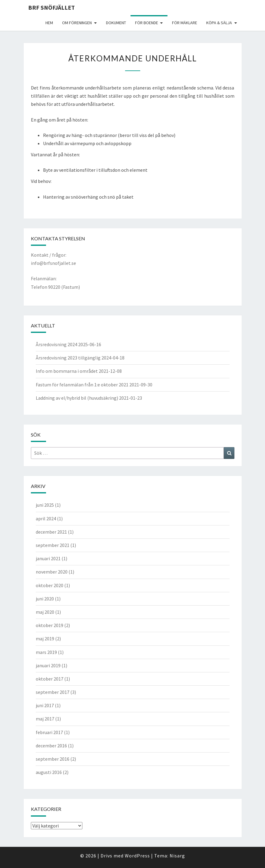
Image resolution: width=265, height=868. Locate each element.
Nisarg (177, 856)
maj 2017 (45, 719)
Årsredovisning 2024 (56, 344)
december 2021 (51, 532)
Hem (49, 23)
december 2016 (51, 746)
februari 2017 (49, 732)
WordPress (137, 856)
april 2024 (46, 519)
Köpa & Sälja (219, 23)
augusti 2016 (49, 772)
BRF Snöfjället (51, 7)
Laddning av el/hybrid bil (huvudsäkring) (77, 398)
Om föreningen (77, 23)
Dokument (116, 23)
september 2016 (53, 759)
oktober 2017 (50, 679)
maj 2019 (45, 639)
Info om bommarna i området (67, 371)
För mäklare (185, 23)
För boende (147, 23)
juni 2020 (45, 599)
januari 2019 (48, 665)
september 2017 (53, 692)
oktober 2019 (50, 625)
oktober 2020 (50, 585)
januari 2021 (48, 558)
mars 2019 (46, 652)
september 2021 (53, 545)
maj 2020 (45, 612)
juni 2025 (45, 505)
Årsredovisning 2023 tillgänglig (68, 358)
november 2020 (52, 572)
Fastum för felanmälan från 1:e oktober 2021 (82, 385)
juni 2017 (45, 705)
